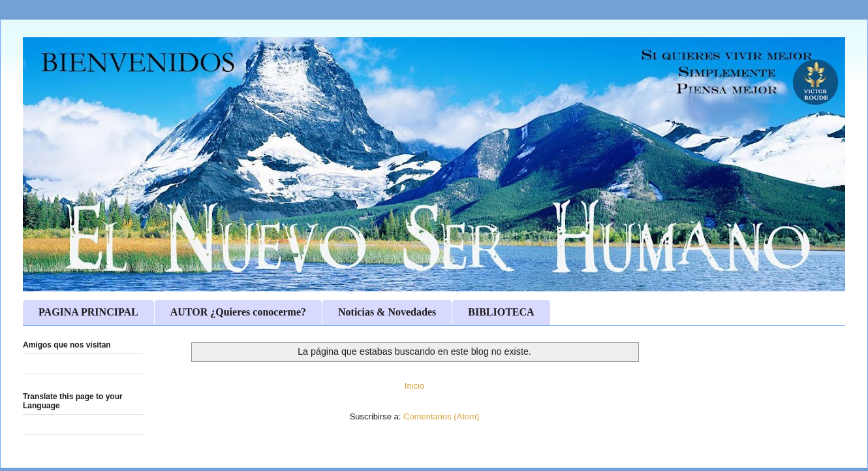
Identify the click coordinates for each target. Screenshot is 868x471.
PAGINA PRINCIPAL (88, 312)
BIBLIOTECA (501, 312)
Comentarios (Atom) (441, 416)
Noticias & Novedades (387, 312)
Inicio (414, 386)
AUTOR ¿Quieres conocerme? (238, 312)
